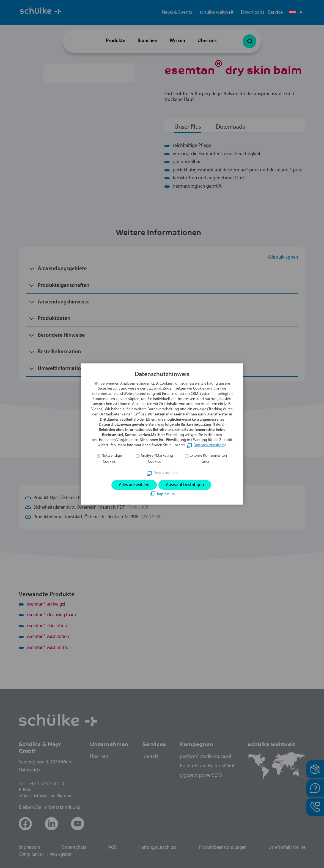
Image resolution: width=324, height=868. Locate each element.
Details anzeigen (166, 473)
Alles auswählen (132, 485)
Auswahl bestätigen (186, 485)
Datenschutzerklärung (210, 445)
